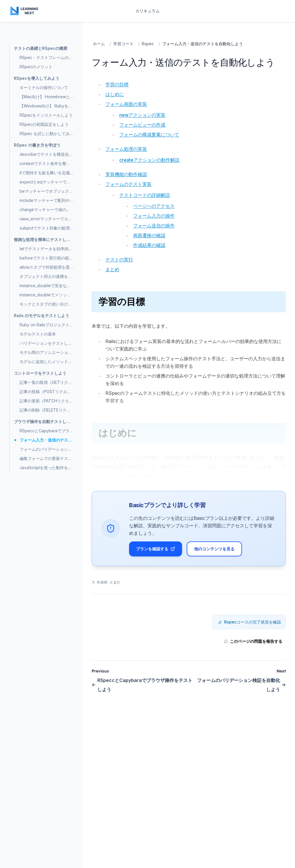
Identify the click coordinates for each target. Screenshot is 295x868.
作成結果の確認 (149, 245)
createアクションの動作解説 (149, 160)
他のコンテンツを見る (214, 549)
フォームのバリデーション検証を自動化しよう (241, 685)
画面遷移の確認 (149, 235)
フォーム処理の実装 (126, 149)
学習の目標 (117, 84)
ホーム (99, 44)
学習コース (123, 44)
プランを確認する (156, 549)
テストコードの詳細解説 (145, 195)
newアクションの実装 (142, 115)
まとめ (112, 269)
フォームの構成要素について (149, 134)
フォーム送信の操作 (154, 225)
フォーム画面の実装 (126, 104)
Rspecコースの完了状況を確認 (249, 622)
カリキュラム (147, 11)
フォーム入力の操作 (154, 216)
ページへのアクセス (154, 206)
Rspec (148, 44)
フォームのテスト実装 (128, 184)
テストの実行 (119, 259)
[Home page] (25, 11)
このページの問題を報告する (253, 641)
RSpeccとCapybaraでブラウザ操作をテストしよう (142, 685)
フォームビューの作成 (142, 125)
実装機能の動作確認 (126, 174)
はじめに (115, 94)
